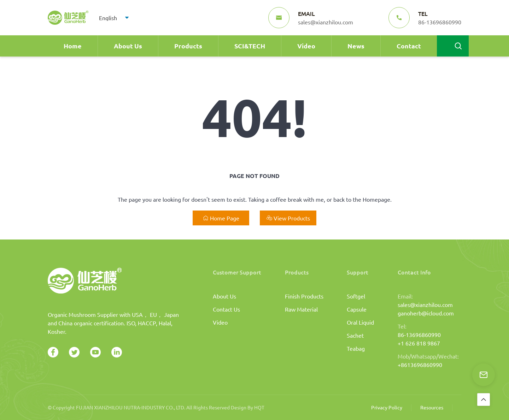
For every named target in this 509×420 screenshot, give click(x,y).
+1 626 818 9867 (419, 343)
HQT (259, 407)
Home (73, 46)
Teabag (356, 348)
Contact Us (226, 309)
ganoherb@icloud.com (426, 313)
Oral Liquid (360, 322)
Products (188, 46)
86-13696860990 (419, 335)
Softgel (356, 296)
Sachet (355, 335)
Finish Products (304, 296)
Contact (409, 46)
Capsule (357, 309)
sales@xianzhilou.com (425, 304)
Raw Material (301, 309)
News (356, 46)
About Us (128, 46)
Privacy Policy (387, 407)
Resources (432, 407)
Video (306, 46)
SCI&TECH (250, 46)
